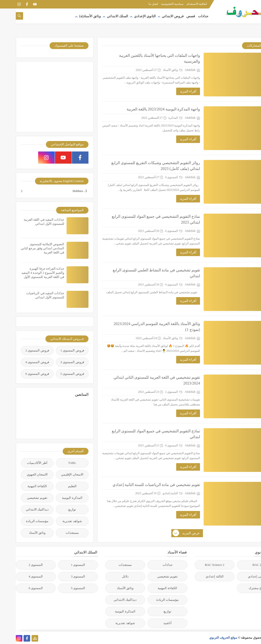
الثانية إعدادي (157, 493)
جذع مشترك (241, 588)
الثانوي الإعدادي (129, 16)
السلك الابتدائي (102, 16)
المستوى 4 (158, 177)
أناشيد (152, 623)
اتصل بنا (137, 4)
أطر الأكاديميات (21, 463)
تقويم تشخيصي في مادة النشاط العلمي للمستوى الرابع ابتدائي (141, 273)
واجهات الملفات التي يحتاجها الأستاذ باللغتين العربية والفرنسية (144, 58)
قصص (175, 16)
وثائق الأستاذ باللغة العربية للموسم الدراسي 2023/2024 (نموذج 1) (141, 327)
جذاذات (187, 16)
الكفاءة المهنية (21, 486)
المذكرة (160, 118)
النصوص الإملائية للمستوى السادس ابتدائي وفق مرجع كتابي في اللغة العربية (27, 248)
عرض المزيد (171, 533)
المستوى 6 (20, 588)
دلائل (109, 576)
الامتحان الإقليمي (56, 474)
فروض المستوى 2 (22, 350)
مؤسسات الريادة (21, 521)
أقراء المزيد (172, 91)
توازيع (56, 509)
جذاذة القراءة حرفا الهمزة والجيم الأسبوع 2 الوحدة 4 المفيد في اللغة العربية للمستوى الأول (27, 273)
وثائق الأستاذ (157, 70)
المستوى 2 (158, 392)
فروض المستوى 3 (57, 362)
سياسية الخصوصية (157, 4)
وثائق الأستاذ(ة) (74, 16)
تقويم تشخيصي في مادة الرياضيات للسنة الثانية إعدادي (140, 485)
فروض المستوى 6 (22, 374)
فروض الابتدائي (157, 16)
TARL (57, 463)
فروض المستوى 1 (57, 350)
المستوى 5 (62, 588)
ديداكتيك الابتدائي (21, 509)
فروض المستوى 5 (57, 374)
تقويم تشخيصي (21, 498)
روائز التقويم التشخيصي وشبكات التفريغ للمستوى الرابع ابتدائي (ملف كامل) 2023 (140, 166)
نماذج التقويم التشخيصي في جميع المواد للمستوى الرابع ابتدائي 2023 (140, 219)
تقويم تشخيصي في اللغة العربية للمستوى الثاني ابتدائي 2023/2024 (141, 380)
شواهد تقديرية (56, 521)
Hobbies (62, 191)
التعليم (57, 486)
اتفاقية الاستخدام (181, 4)
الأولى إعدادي (241, 576)
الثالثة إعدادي (199, 576)
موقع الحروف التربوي (208, 638)
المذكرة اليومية (56, 498)
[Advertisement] (39, 97)
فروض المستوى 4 (22, 362)
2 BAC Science (199, 565)
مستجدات (56, 533)
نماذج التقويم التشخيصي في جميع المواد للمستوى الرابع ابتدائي (140, 434)
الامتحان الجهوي (21, 474)
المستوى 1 (62, 565)
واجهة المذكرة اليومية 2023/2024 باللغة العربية (148, 109)
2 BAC (241, 565)
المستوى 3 (62, 576)
